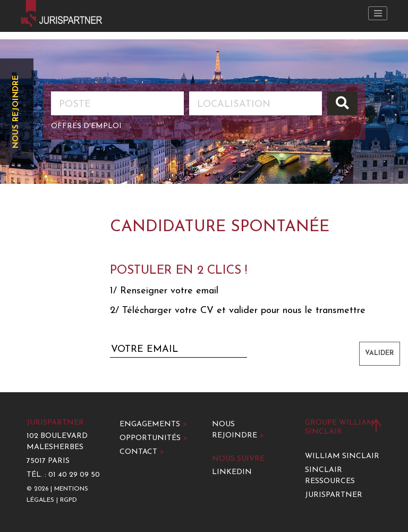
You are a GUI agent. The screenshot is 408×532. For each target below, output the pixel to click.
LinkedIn (232, 472)
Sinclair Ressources (330, 476)
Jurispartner (334, 495)
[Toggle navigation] (378, 13)
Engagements (153, 424)
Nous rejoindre (16, 112)
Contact (142, 452)
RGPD (69, 500)
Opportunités (154, 438)
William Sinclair (342, 456)
